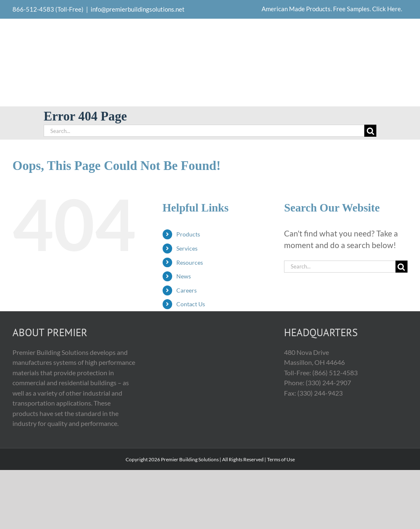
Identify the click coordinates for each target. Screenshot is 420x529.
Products (188, 234)
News (184, 276)
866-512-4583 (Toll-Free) (48, 9)
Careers (187, 290)
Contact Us (191, 304)
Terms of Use (281, 459)
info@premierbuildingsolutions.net (138, 9)
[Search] (370, 131)
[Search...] (204, 131)
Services (187, 248)
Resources (190, 262)
